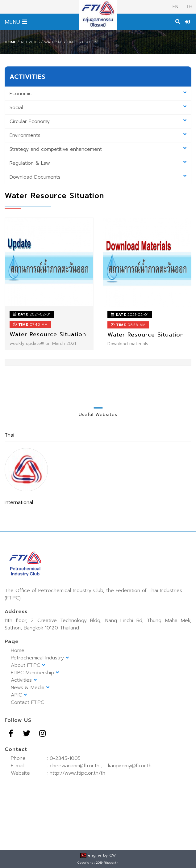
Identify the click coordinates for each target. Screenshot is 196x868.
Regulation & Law (98, 163)
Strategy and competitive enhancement (98, 149)
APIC (19, 695)
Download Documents (98, 177)
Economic (98, 94)
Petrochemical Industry (40, 658)
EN (175, 7)
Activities (24, 680)
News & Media (30, 688)
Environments (98, 135)
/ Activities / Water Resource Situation (57, 42)
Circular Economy (98, 121)
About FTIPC (28, 665)
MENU (16, 22)
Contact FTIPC (27, 702)
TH (188, 7)
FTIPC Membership (35, 673)
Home (10, 42)
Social (98, 108)
